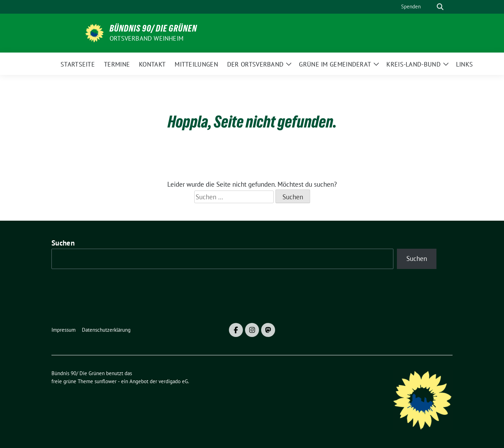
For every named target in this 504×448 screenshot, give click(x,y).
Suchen (63, 243)
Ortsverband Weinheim (146, 38)
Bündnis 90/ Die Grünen (153, 28)
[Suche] (430, 7)
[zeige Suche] (440, 7)
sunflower (106, 381)
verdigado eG (173, 381)
